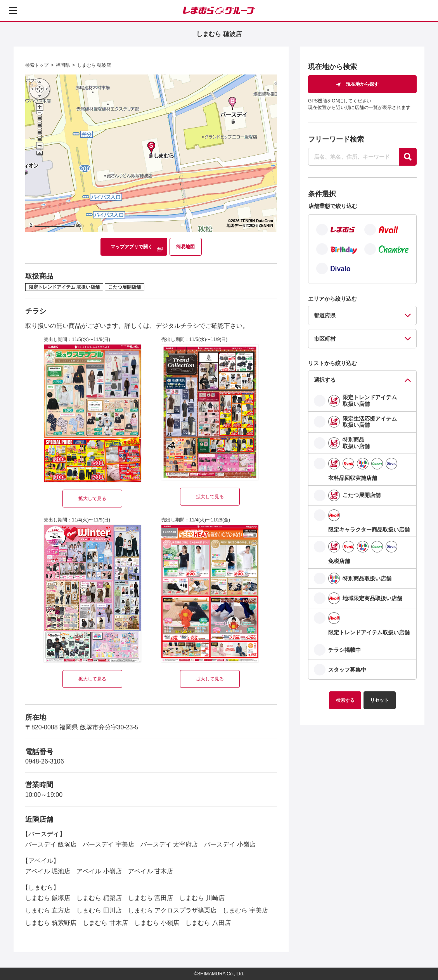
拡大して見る (92, 499)
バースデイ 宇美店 (108, 844)
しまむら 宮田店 (151, 898)
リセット (379, 700)
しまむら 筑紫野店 (51, 923)
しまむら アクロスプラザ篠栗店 (172, 910)
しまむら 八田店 (208, 923)
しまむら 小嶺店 (157, 923)
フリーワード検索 (336, 139)
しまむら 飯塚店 (48, 898)
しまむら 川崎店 (202, 898)
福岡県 (63, 65)
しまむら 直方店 (48, 910)
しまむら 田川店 (99, 910)
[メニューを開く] (13, 10)
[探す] (408, 157)
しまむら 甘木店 (105, 923)
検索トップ (37, 65)
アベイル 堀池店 (48, 871)
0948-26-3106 (45, 761)
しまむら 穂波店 (94, 65)
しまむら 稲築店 (99, 898)
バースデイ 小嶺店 (230, 844)
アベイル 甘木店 (151, 871)
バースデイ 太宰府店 (169, 844)
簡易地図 (185, 247)
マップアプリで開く (132, 247)
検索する (345, 700)
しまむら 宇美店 (245, 910)
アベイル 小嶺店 (99, 871)
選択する (325, 380)
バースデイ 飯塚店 (51, 844)
